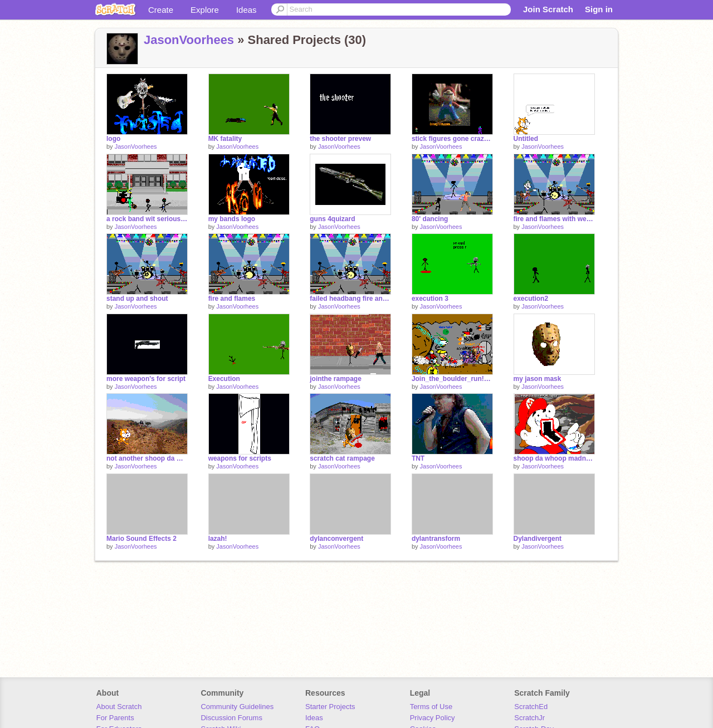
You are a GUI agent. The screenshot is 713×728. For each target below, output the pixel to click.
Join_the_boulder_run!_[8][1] (452, 379)
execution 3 (430, 299)
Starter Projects (330, 707)
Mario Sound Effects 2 (141, 539)
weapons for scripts (240, 458)
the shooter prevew (340, 139)
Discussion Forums (231, 718)
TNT (418, 458)
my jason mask (538, 379)
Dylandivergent (538, 539)
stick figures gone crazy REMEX (452, 139)
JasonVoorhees (189, 40)
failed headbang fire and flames (350, 299)
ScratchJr (529, 718)
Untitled (526, 139)
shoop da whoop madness (554, 458)
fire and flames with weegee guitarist (554, 219)
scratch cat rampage (342, 458)
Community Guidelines (237, 707)
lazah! (218, 539)
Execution (224, 379)
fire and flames (232, 299)
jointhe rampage (336, 379)
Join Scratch (548, 9)
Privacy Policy (433, 718)
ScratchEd (531, 707)
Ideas (246, 10)
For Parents (115, 718)
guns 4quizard (332, 219)
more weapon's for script (146, 379)
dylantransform (436, 539)
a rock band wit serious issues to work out (147, 219)
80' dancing (430, 219)
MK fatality (225, 139)
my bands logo (232, 219)
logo (113, 139)
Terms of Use (431, 707)
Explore (205, 10)
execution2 (531, 299)
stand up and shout (137, 299)
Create (161, 10)
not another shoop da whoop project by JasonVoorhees (147, 458)
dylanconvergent (336, 539)
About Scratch (119, 707)
